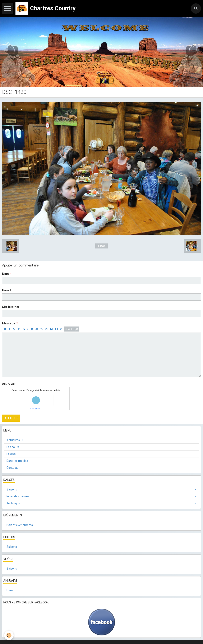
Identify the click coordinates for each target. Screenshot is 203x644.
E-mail (7, 290)
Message (9, 323)
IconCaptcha (35, 408)
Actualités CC (15, 440)
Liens (10, 590)
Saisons (12, 489)
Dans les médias (17, 461)
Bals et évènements (20, 525)
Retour (101, 246)
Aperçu (71, 329)
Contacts (12, 468)
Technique (13, 503)
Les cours (13, 447)
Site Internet (11, 307)
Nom (5, 274)
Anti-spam (9, 384)
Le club (11, 454)
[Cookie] (9, 635)
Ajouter (11, 418)
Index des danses (18, 496)
